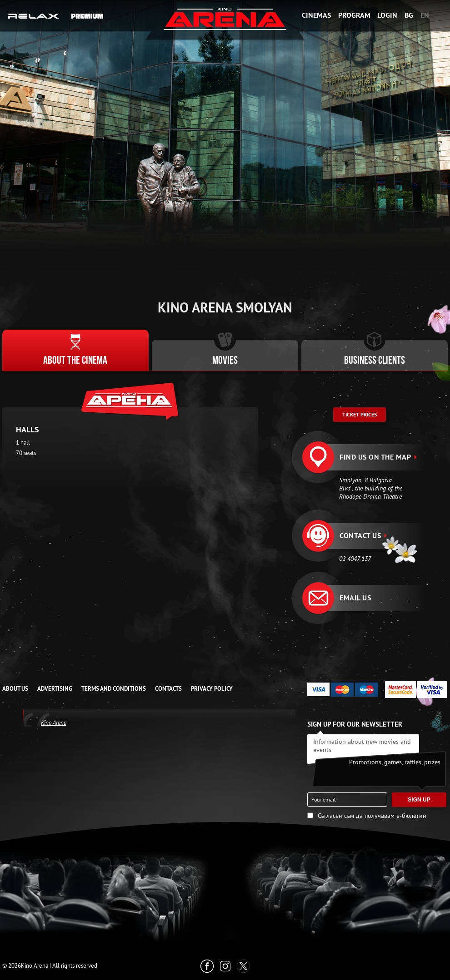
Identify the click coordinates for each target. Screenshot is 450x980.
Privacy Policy (212, 689)
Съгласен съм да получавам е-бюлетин (372, 816)
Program (354, 15)
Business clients (375, 361)
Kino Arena (54, 723)
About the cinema (75, 361)
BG (409, 15)
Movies (225, 361)
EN (425, 15)
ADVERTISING (55, 689)
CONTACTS (168, 689)
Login (387, 15)
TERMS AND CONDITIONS (114, 689)
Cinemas (316, 15)
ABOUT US (15, 689)
